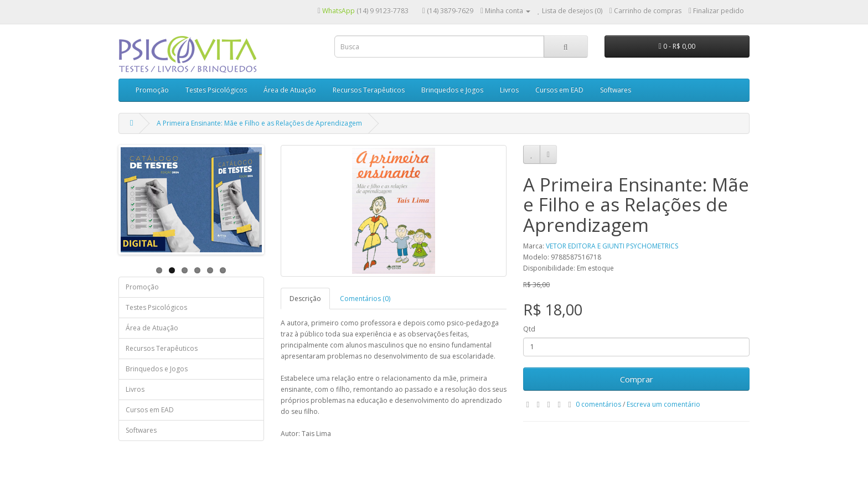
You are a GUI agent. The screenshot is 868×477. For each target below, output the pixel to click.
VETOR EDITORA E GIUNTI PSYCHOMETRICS (612, 246)
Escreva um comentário (663, 404)
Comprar (637, 379)
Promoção (152, 90)
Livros (509, 90)
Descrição (305, 299)
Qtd (529, 329)
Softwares (616, 90)
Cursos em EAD (559, 90)
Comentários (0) (365, 299)
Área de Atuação (290, 90)
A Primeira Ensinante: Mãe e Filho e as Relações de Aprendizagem (259, 123)
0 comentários (598, 404)
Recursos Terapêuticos (369, 90)
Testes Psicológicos (216, 90)
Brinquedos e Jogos (452, 90)
